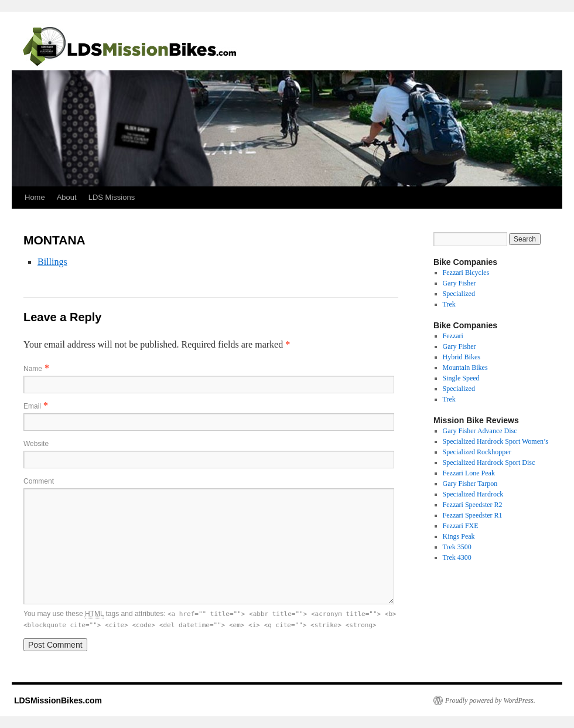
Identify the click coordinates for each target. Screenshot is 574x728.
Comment (39, 481)
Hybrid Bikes (462, 357)
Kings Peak (459, 536)
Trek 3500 (457, 547)
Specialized (459, 294)
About (67, 197)
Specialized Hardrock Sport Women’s (496, 441)
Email (32, 406)
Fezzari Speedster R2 (473, 505)
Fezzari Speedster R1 (473, 515)
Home (35, 197)
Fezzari (453, 336)
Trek (449, 304)
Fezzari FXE (461, 526)
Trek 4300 (457, 557)
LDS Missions (112, 197)
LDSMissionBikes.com (57, 700)
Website (36, 444)
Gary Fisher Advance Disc (480, 431)
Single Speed (461, 378)
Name (33, 369)
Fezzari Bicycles (466, 273)
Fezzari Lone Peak (469, 473)
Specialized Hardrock (473, 494)
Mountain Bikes (465, 368)
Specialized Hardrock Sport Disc (489, 462)
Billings (52, 262)
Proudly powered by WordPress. (490, 700)
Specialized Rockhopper (477, 452)
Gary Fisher (459, 283)
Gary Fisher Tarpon (470, 484)
